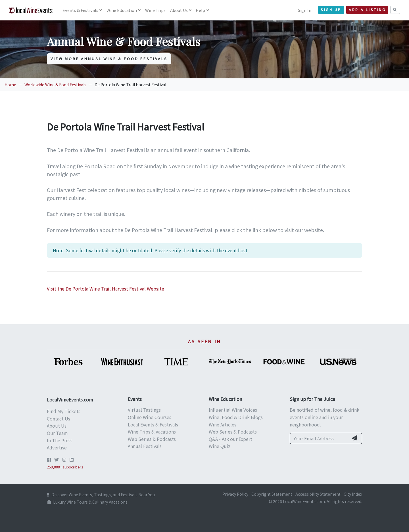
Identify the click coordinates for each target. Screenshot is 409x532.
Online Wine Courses (150, 417)
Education (122, 10)
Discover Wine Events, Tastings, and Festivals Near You (101, 495)
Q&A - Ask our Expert (230, 439)
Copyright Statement (272, 494)
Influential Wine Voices (233, 410)
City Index (353, 494)
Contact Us (59, 419)
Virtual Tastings (144, 410)
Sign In (305, 10)
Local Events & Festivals (153, 424)
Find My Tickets (64, 411)
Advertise (57, 447)
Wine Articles (223, 424)
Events (80, 10)
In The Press (60, 440)
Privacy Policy (235, 494)
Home (10, 85)
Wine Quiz (220, 446)
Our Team (57, 433)
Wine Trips (155, 10)
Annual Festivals (145, 446)
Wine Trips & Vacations (152, 432)
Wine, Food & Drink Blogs (236, 417)
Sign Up (331, 10)
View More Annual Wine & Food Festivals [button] (109, 59)
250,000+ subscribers (65, 467)
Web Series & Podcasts (152, 439)
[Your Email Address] (319, 438)
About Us (179, 10)
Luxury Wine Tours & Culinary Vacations (87, 502)
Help (200, 10)
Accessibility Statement (318, 494)
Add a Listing (367, 10)
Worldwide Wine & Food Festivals (55, 85)
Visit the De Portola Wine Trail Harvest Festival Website (106, 289)
